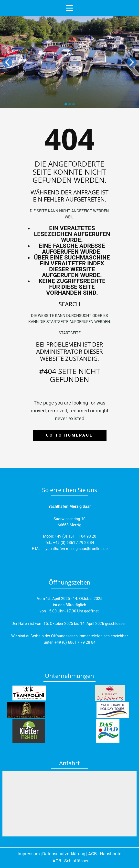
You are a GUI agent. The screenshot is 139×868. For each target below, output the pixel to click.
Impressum (29, 854)
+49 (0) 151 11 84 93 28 (75, 536)
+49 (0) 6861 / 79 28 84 (74, 543)
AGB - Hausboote (105, 854)
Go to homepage (69, 435)
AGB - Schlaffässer (71, 861)
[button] (7, 62)
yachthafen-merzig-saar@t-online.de (76, 549)
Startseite (70, 333)
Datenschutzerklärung (64, 854)
